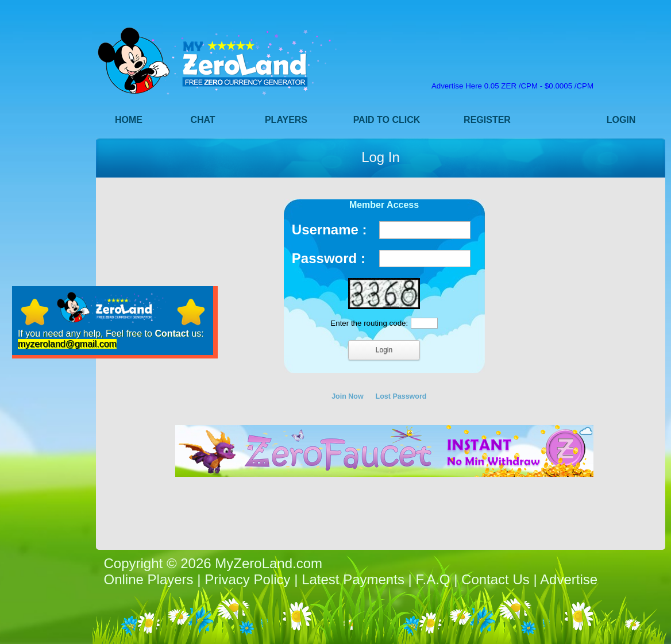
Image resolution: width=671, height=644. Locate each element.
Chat (203, 120)
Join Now (348, 396)
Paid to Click (387, 120)
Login (621, 120)
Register (487, 120)
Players (286, 120)
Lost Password (401, 396)
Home (129, 120)
